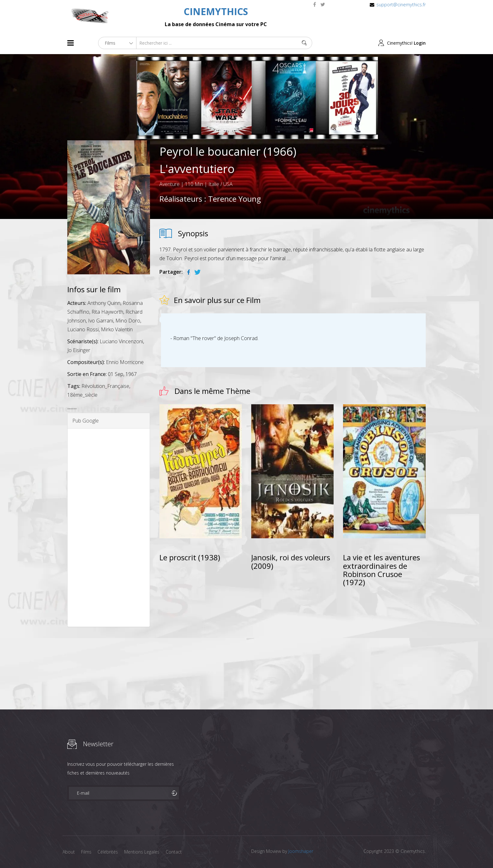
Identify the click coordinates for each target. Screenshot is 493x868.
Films (86, 852)
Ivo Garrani (101, 321)
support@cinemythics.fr (401, 5)
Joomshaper (301, 851)
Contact (174, 852)
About (69, 852)
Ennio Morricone (125, 362)
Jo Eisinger (79, 350)
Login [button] (420, 43)
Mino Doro (128, 321)
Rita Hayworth (107, 312)
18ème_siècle (82, 395)
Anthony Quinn (104, 303)
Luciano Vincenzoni (121, 341)
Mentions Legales (142, 852)
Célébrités (108, 852)
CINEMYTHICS (216, 11)
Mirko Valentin (117, 329)
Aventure (169, 184)
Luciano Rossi (83, 329)
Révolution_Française (105, 386)
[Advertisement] (109, 528)
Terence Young (235, 199)
